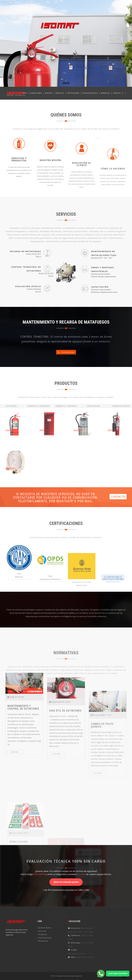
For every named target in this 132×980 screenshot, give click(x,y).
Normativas (105, 93)
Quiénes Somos (36, 93)
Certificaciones (73, 93)
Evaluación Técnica (90, 93)
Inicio (25, 93)
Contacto (117, 93)
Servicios (49, 93)
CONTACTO (118, 497)
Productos (60, 93)
